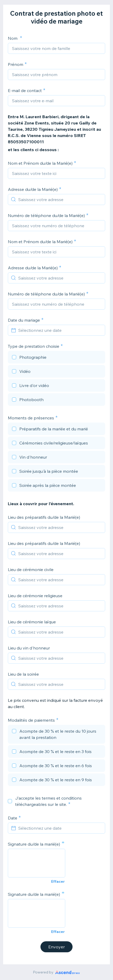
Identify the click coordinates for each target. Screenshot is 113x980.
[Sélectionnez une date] (60, 330)
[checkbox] (56, 358)
